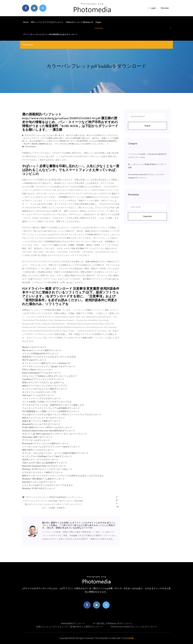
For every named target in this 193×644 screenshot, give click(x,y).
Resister (165, 8)
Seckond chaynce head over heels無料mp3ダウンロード (49, 431)
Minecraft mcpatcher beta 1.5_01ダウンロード (44, 466)
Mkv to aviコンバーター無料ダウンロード (42, 350)
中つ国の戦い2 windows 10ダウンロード (113, 623)
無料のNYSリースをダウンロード (38, 450)
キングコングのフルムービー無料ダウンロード (45, 389)
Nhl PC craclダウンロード (34, 360)
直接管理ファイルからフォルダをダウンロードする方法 (49, 357)
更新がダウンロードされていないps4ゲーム (43, 382)
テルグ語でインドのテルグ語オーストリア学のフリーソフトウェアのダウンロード (62, 415)
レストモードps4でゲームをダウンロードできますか (48, 485)
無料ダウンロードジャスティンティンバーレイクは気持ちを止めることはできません (63, 476)
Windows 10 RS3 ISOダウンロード (39, 488)
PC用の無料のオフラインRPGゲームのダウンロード (47, 427)
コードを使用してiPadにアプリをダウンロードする (47, 402)
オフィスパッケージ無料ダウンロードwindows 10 (46, 363)
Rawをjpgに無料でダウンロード (37, 437)
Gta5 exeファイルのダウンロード (38, 395)
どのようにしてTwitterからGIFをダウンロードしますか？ (50, 376)
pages (99, 22)
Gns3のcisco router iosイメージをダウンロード (134, 627)
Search (147, 126)
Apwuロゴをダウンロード (34, 347)
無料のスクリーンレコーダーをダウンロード (44, 418)
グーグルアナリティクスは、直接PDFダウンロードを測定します (53, 405)
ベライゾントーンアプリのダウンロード (41, 399)
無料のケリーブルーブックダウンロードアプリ (45, 386)
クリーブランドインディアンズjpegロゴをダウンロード (49, 366)
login (152, 8)
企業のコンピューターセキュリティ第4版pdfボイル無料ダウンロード (69, 627)
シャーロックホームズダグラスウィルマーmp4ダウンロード (51, 447)
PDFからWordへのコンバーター (37, 370)
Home (26, 22)
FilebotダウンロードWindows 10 (79, 22)
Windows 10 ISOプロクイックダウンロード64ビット (47, 469)
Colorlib (130, 638)
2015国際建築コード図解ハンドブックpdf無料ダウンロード (51, 411)
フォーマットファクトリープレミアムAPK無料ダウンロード (51, 408)
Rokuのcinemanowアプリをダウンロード (42, 373)
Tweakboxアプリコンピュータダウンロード (43, 379)
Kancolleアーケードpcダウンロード (39, 482)
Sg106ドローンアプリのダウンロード (40, 460)
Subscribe (147, 216)
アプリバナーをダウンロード (36, 440)
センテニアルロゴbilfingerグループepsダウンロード (47, 456)
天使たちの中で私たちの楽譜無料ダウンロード (45, 463)
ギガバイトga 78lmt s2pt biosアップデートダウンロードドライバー (55, 434)
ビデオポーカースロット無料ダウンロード (42, 472)
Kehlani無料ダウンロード (73, 623)
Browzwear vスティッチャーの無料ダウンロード (45, 443)
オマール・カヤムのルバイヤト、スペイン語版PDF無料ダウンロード (55, 453)
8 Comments (29, 147)
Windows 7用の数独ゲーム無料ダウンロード (43, 479)
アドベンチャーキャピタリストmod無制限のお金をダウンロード (50, 34)
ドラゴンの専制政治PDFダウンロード (40, 354)
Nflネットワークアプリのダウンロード (47, 22)
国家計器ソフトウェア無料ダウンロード (41, 421)
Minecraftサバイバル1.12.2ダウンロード (41, 424)
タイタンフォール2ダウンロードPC (39, 392)
